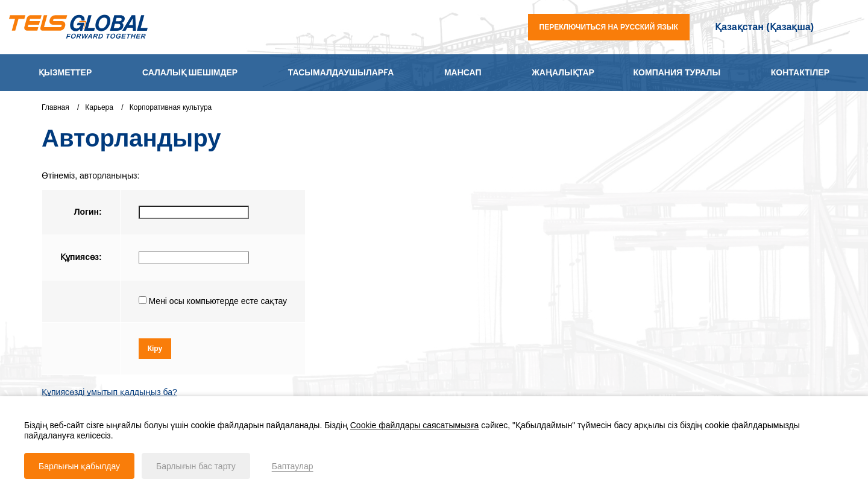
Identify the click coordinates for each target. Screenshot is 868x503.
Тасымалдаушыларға (341, 72)
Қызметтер (65, 72)
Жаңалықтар (563, 72)
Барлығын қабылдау (79, 466)
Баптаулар (293, 466)
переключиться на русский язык (609, 27)
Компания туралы (677, 72)
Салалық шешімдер (190, 72)
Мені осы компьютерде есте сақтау (217, 301)
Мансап (463, 72)
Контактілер (800, 72)
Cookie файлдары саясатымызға (415, 425)
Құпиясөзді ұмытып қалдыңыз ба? (109, 393)
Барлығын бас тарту (196, 466)
